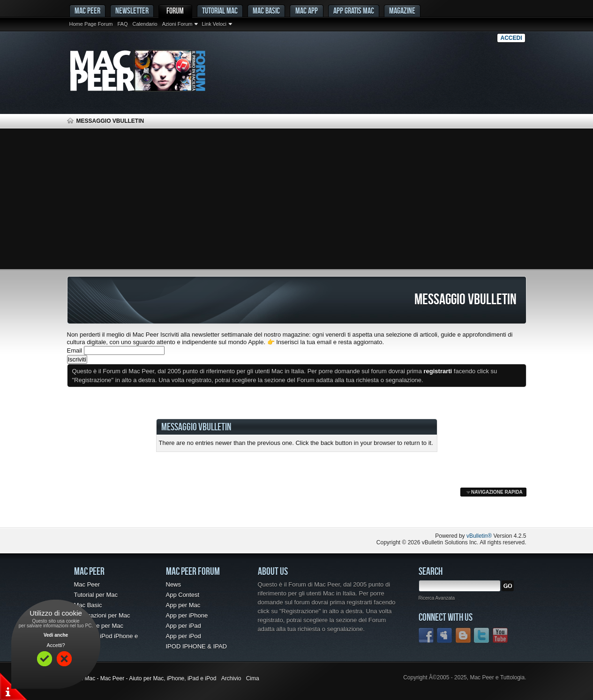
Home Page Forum (91, 24)
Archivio (231, 678)
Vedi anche (56, 635)
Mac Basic (266, 11)
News (174, 584)
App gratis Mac (354, 11)
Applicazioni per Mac (102, 615)
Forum (175, 11)
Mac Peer (87, 584)
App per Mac (183, 605)
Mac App (307, 11)
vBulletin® (479, 536)
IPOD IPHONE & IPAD (197, 646)
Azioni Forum (177, 24)
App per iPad (184, 626)
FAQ (122, 24)
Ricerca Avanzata (437, 598)
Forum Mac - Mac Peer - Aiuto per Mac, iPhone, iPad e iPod (142, 678)
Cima (253, 678)
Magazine (402, 11)
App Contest (183, 595)
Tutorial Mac (220, 11)
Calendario (145, 24)
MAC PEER (87, 11)
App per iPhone (187, 615)
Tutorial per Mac (96, 595)
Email (75, 350)
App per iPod (184, 636)
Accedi (511, 38)
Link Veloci (214, 24)
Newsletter (132, 11)
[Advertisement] (297, 199)
